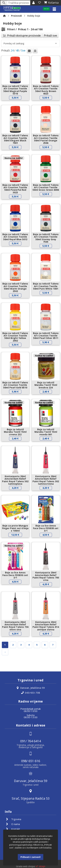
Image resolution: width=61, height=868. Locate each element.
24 (12, 50)
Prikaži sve (50, 36)
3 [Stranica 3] (21, 645)
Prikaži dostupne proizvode (24, 36)
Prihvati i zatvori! (30, 857)
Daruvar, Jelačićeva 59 (31, 688)
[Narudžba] (31, 43)
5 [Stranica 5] (37, 645)
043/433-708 (31, 693)
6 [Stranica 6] (45, 645)
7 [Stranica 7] (53, 645)
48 (17, 50)
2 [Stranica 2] (13, 645)
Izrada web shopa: (26, 866)
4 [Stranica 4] (29, 645)
